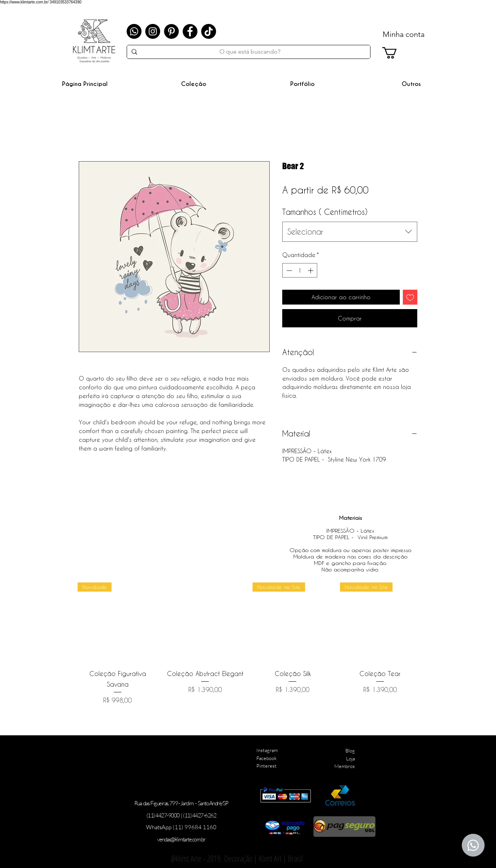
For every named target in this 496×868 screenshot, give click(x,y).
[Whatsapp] (134, 31)
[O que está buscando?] (250, 52)
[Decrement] (289, 271)
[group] (249, 644)
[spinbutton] (300, 271)
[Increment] (311, 271)
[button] (194, 84)
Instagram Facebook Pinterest (267, 758)
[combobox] (350, 232)
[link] (396, 53)
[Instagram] (153, 31)
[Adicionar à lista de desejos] (410, 297)
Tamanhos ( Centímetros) (325, 212)
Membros (345, 766)
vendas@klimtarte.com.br (181, 839)
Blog (350, 751)
